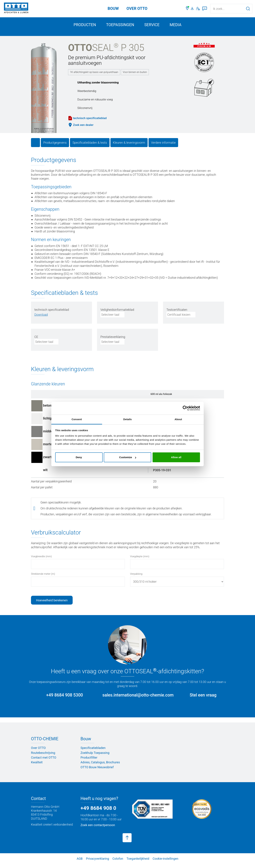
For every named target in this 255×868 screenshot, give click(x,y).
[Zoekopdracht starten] (248, 9)
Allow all (176, 457)
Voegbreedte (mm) (41, 560)
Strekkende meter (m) (43, 578)
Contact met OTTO (44, 761)
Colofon (118, 863)
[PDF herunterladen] (41, 318)
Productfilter (89, 761)
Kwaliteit (37, 766)
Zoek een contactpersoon (98, 829)
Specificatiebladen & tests (90, 146)
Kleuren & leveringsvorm (129, 146)
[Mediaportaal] (193, 9)
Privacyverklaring (98, 863)
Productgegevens (55, 146)
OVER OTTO (137, 9)
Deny (79, 457)
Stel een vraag (203, 699)
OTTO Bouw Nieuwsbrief (97, 771)
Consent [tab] (77, 419)
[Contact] (198, 9)
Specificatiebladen (93, 752)
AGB (80, 863)
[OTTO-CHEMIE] (16, 8)
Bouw (113, 9)
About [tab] (178, 419)
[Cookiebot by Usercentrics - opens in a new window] (185, 408)
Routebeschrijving (43, 757)
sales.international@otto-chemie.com (138, 699)
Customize (128, 457)
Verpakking (136, 578)
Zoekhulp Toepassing (95, 757)
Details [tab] (127, 419)
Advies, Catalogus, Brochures (100, 766)
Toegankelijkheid (138, 863)
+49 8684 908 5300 (65, 699)
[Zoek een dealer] (188, 9)
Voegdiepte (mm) (140, 560)
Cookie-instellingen (165, 863)
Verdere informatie (163, 146)
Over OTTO (38, 752)
